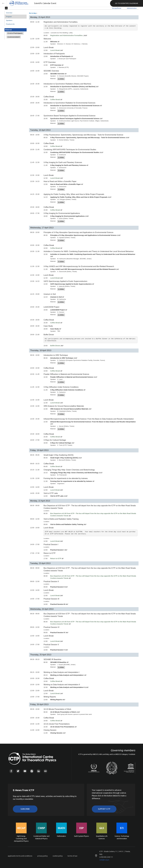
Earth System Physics (82, 836)
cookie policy (58, 856)
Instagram (32, 771)
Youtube (25, 771)
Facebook (11, 771)
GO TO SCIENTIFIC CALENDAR (127, 3)
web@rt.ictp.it (104, 860)
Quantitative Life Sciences (102, 837)
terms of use (72, 856)
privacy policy (42, 856)
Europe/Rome (117, 8)
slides (61, 79)
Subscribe (25, 809)
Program (9, 17)
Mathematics (61, 836)
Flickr (45, 771)
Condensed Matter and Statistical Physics (41, 837)
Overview (9, 13)
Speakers (9, 20)
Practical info (10, 24)
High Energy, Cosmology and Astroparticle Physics (21, 838)
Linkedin (39, 771)
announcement (14, 37)
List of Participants (15, 33)
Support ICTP (104, 809)
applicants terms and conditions (20, 856)
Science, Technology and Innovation (122, 837)
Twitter (18, 771)
